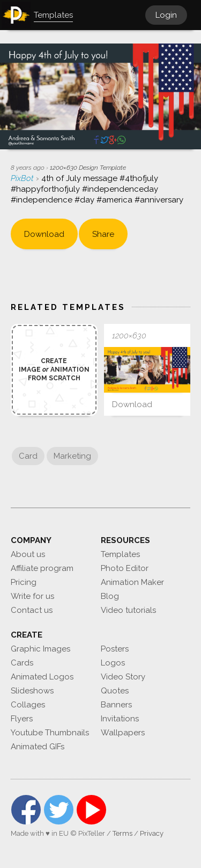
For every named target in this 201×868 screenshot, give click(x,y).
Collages (28, 705)
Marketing (72, 456)
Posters (115, 649)
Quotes (115, 691)
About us (28, 554)
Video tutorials (128, 610)
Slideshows (32, 691)
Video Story (123, 677)
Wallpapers (123, 733)
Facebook (26, 810)
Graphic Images (40, 649)
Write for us (32, 596)
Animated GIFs (38, 747)
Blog (110, 596)
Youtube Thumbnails (50, 733)
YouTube (91, 810)
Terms (122, 833)
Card (28, 456)
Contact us (32, 610)
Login (166, 15)
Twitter (59, 810)
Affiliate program (42, 568)
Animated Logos (42, 677)
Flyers (22, 719)
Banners (116, 705)
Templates (120, 554)
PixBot (23, 178)
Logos (113, 663)
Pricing (24, 582)
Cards (22, 663)
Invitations (120, 719)
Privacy (152, 833)
